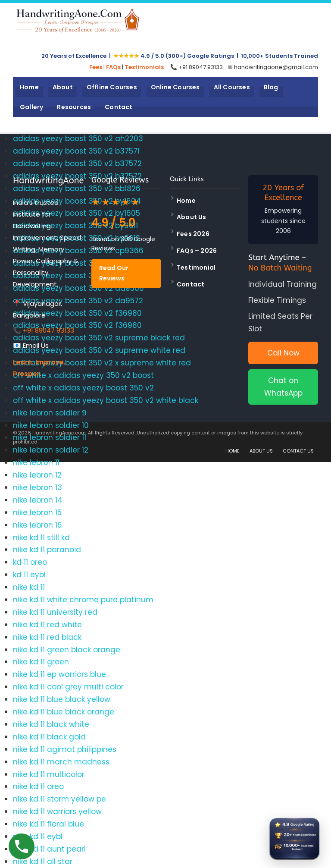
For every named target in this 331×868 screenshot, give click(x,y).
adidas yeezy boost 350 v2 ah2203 (78, 138)
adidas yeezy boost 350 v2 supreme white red (99, 350)
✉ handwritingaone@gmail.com (273, 67)
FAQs (113, 67)
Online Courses (175, 87)
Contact (119, 107)
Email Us (36, 345)
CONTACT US (298, 451)
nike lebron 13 (37, 487)
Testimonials (144, 67)
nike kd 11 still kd (41, 538)
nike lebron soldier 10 (51, 425)
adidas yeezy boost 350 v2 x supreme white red (102, 363)
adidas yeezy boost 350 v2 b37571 (76, 151)
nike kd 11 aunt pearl (49, 849)
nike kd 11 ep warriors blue (59, 674)
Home (29, 87)
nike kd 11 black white (51, 724)
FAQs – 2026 (197, 251)
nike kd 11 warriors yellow (57, 811)
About (63, 87)
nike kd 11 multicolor (49, 774)
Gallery (31, 107)
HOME (233, 451)
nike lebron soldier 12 (51, 450)
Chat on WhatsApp (283, 387)
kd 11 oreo (30, 562)
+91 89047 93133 (48, 330)
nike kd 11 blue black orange (64, 712)
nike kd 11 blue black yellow (62, 699)
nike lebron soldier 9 (50, 413)
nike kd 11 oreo (38, 786)
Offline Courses (112, 87)
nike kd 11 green (41, 662)
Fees (96, 67)
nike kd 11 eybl (38, 837)
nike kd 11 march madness (61, 762)
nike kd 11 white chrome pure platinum (83, 600)
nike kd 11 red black (47, 637)
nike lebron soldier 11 (50, 437)
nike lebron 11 (36, 462)
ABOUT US (261, 451)
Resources (74, 107)
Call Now (283, 353)
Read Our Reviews (114, 273)
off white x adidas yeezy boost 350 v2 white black (106, 400)
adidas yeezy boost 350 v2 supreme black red (99, 338)
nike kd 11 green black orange (67, 650)
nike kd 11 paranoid (47, 550)
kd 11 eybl (29, 575)
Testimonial (196, 267)
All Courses (232, 87)
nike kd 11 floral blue (48, 824)
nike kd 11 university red (55, 612)
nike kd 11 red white (47, 625)
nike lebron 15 (37, 513)
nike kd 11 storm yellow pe (59, 799)
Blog (271, 87)
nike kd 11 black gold (49, 737)
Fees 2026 (193, 234)
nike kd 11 (29, 587)
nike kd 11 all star (43, 862)
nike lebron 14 (38, 500)
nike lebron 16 (37, 525)
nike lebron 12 (37, 475)
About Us (192, 217)
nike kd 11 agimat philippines (65, 749)
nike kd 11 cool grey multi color (68, 687)
